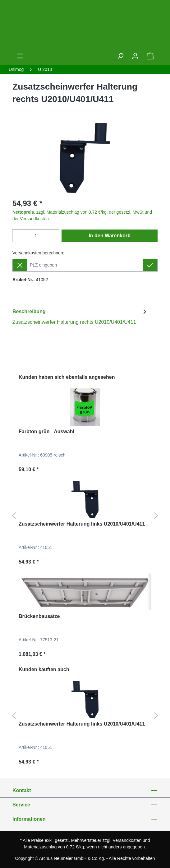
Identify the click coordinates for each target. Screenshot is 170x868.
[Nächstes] (156, 516)
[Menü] (20, 56)
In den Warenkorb (110, 236)
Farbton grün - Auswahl (46, 432)
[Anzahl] (36, 236)
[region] (85, 158)
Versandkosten (127, 840)
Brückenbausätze (39, 616)
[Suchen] (120, 56)
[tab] (80, 316)
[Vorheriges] (14, 516)
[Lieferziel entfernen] (20, 265)
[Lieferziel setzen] (150, 265)
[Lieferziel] (85, 265)
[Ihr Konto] (135, 56)
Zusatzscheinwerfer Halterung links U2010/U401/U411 (82, 524)
